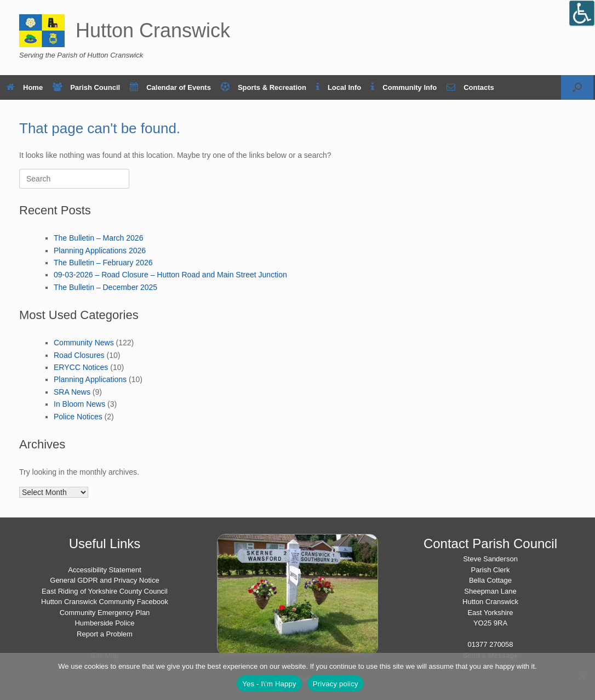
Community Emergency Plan (105, 613)
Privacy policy (336, 684)
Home (25, 87)
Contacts (470, 87)
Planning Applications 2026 (100, 251)
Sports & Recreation (264, 87)
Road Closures (79, 355)
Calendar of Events (170, 87)
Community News (84, 343)
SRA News (72, 392)
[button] (577, 87)
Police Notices (78, 417)
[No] (581, 676)
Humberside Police (104, 623)
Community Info (404, 87)
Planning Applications (90, 379)
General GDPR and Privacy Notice (104, 580)
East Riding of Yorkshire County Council (105, 591)
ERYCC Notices (81, 367)
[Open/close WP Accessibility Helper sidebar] (582, 13)
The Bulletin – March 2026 (98, 238)
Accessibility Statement (105, 570)
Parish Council (86, 87)
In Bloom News (79, 404)
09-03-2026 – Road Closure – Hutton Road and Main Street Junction (170, 275)
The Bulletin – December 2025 (105, 287)
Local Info (339, 87)
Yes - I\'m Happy (269, 684)
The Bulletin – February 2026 (103, 263)
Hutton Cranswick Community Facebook (105, 602)
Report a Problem (105, 634)
